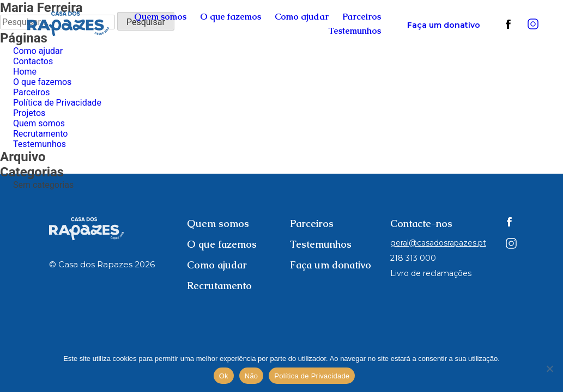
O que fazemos (231, 17)
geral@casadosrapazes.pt (438, 243)
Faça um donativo (444, 25)
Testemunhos (355, 31)
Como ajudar (302, 17)
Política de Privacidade (57, 103)
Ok (224, 376)
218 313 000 (413, 258)
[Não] (549, 369)
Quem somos (160, 17)
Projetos (29, 113)
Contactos (33, 61)
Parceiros (362, 17)
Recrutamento (40, 134)
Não (252, 376)
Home (25, 72)
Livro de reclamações (431, 273)
